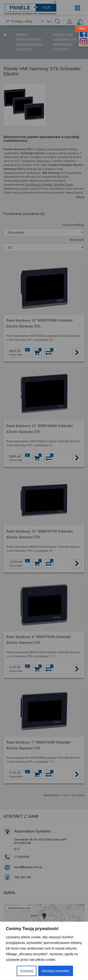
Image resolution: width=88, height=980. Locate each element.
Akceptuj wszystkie (55, 971)
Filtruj (82, 29)
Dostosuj (27, 971)
